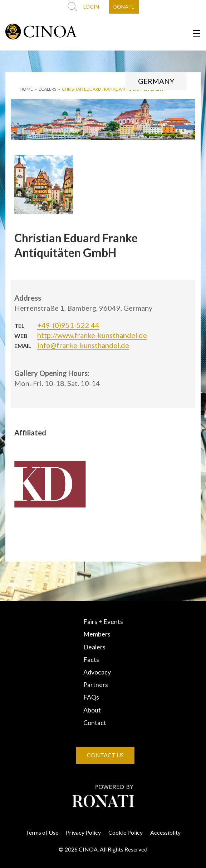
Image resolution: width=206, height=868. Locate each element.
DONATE (124, 7)
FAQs (91, 697)
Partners (96, 685)
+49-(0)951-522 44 (68, 325)
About (92, 710)
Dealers (94, 647)
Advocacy (97, 672)
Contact (95, 722)
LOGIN (91, 7)
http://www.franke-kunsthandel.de (92, 335)
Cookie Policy (126, 832)
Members (97, 634)
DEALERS (47, 89)
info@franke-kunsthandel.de (83, 345)
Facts (91, 659)
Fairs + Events (103, 621)
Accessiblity (165, 832)
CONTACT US (105, 755)
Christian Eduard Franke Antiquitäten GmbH (112, 89)
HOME (26, 89)
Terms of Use (42, 832)
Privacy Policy (83, 832)
